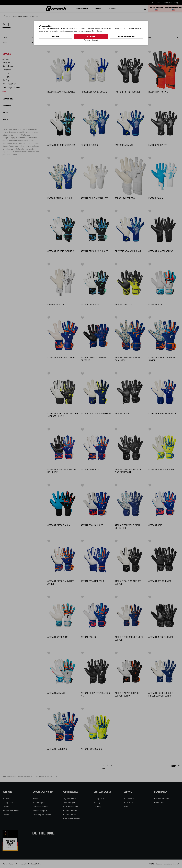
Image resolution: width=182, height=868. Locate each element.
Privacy (87, 40)
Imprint (95, 40)
